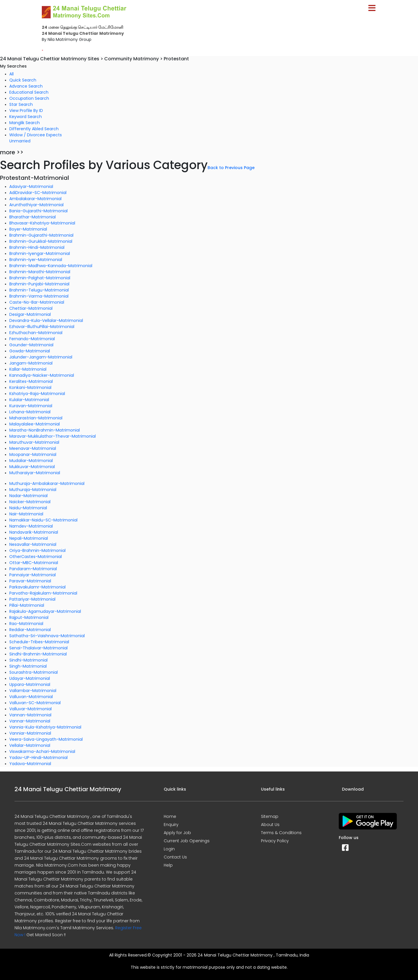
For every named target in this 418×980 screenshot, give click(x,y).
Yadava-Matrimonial (30, 764)
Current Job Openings (187, 841)
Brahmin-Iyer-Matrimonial (36, 260)
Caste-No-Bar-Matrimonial (37, 302)
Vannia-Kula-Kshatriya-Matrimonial (45, 727)
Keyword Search (26, 117)
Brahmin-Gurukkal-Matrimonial (41, 241)
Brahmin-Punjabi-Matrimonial (39, 284)
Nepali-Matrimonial (29, 538)
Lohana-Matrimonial (30, 412)
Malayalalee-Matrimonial (35, 424)
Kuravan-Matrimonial (31, 406)
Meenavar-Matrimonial (33, 448)
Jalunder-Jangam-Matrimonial (41, 357)
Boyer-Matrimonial (28, 229)
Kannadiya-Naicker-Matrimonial (42, 375)
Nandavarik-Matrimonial (34, 532)
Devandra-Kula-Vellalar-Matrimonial (46, 320)
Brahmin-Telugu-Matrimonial (39, 290)
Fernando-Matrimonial (32, 339)
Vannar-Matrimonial (30, 721)
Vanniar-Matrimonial (30, 733)
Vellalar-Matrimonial (30, 745)
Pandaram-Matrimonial (33, 569)
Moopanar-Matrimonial (33, 454)
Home (170, 816)
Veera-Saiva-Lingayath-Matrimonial (46, 739)
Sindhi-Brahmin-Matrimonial (38, 654)
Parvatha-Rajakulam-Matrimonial (43, 593)
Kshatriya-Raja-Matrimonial (37, 394)
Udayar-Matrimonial (30, 678)
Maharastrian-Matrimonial (36, 418)
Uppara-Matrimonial (30, 684)
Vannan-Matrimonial (30, 715)
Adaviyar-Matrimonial (31, 186)
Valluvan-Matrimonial (31, 697)
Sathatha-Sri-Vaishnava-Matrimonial (47, 636)
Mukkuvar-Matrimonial (32, 467)
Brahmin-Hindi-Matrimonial (37, 247)
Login (169, 849)
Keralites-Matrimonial (31, 381)
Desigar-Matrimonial (30, 314)
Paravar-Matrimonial (30, 581)
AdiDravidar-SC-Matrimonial (38, 193)
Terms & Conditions (281, 833)
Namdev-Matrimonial (31, 526)
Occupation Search (29, 98)
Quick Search (23, 80)
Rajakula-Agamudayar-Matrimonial (45, 611)
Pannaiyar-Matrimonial (33, 575)
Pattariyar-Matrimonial (32, 599)
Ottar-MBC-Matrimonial (34, 563)
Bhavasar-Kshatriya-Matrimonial (42, 223)
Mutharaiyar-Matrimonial (35, 473)
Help (168, 865)
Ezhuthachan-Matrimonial (36, 333)
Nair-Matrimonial (26, 514)
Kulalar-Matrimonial (29, 400)
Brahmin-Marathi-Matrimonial (40, 272)
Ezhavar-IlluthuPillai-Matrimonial (42, 327)
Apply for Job (177, 833)
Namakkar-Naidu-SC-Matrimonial (43, 520)
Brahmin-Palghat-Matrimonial (40, 278)
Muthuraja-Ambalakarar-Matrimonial (47, 483)
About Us (270, 825)
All (11, 74)
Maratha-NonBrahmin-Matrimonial (45, 430)
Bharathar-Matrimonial (33, 217)
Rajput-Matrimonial (29, 617)
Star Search (21, 104)
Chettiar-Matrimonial (31, 308)
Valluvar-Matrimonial (30, 709)
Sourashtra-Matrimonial (34, 672)
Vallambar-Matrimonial (33, 691)
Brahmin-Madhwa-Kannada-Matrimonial (51, 266)
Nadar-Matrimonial (28, 496)
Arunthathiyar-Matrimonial (36, 205)
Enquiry (171, 825)
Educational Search (29, 92)
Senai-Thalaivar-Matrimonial (38, 648)
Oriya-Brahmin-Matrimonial (37, 550)
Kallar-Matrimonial (28, 369)
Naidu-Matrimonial (28, 508)
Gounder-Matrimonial (31, 345)
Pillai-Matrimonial (27, 605)
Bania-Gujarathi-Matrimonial (38, 211)
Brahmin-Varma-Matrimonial (39, 296)
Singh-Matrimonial (28, 666)
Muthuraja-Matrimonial (33, 490)
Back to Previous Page (231, 168)
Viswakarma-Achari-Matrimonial (42, 751)
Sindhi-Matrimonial (28, 660)
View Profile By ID (26, 111)
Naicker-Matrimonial (30, 502)
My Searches (13, 66)
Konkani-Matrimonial (30, 387)
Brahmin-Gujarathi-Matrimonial (41, 235)
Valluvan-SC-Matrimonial (35, 703)
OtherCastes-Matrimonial (36, 557)
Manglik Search (25, 123)
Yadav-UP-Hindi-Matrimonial (38, 758)
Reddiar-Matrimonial (30, 630)
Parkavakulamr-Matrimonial (37, 587)
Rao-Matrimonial (26, 624)
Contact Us (175, 857)
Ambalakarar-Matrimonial (35, 199)
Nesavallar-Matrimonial (33, 544)
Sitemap (270, 816)
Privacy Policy (275, 841)
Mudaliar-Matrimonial (31, 461)
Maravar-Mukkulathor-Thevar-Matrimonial (53, 436)
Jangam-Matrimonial (31, 363)
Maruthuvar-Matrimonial (34, 442)
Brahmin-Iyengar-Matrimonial (40, 253)
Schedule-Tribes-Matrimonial (39, 642)
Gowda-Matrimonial (30, 351)
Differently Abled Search (34, 129)
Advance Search (26, 86)
